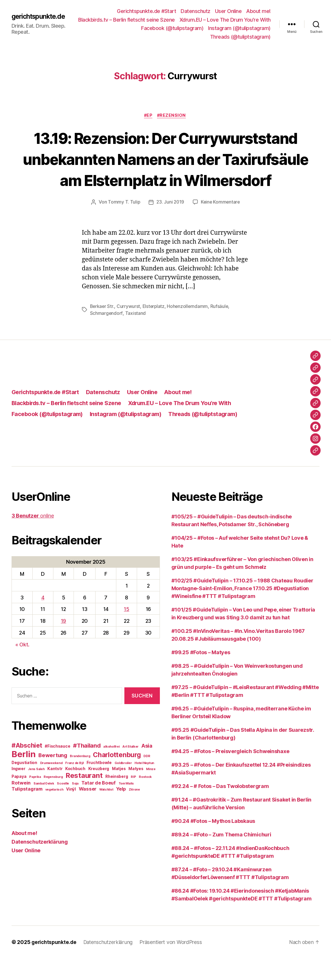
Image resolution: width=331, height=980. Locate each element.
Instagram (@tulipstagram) (174, 37)
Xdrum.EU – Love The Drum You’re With (158, 28)
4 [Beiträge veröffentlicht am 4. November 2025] (43, 619)
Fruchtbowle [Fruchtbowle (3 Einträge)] (99, 784)
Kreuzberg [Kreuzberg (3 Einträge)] (99, 790)
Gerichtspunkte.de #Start (146, 11)
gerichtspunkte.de (38, 16)
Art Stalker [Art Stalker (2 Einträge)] (130, 768)
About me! (258, 11)
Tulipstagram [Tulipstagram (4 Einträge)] (27, 810)
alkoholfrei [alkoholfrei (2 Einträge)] (111, 768)
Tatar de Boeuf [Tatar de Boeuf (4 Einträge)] (99, 804)
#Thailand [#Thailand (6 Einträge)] (87, 767)
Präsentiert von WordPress (174, 964)
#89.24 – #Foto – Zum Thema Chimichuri (221, 856)
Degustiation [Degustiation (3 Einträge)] (24, 784)
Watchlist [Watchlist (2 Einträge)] (106, 811)
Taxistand (136, 335)
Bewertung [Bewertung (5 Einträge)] (53, 777)
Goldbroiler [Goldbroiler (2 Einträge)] (123, 785)
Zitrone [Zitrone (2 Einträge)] (134, 811)
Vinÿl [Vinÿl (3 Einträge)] (71, 811)
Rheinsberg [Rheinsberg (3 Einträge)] (117, 798)
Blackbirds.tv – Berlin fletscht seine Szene (222, 20)
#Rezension (173, 116)
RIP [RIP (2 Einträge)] (133, 799)
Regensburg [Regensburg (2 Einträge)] (53, 799)
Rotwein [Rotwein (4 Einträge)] (21, 804)
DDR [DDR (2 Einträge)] (147, 778)
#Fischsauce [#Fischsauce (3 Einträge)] (57, 768)
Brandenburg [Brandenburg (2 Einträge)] (80, 778)
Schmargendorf (107, 335)
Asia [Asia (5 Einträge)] (147, 767)
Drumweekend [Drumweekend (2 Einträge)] (51, 785)
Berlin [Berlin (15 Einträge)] (24, 776)
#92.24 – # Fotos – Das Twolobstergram (220, 808)
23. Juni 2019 (170, 224)
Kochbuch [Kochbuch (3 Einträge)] (75, 790)
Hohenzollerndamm (189, 328)
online (33, 537)
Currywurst (129, 328)
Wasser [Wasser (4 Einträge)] (88, 810)
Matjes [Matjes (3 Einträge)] (119, 790)
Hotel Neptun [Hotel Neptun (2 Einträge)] (144, 785)
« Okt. (22, 666)
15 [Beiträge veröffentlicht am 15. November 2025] (126, 631)
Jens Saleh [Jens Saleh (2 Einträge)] (36, 791)
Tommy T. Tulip (123, 224)
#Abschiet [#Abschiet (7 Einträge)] (27, 767)
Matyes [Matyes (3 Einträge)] (136, 790)
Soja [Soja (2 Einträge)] (75, 805)
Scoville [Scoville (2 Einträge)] (63, 805)
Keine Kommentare (221, 224)
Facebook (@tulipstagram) (240, 28)
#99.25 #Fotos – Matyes (201, 674)
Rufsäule (221, 328)
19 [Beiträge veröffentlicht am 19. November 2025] (63, 643)
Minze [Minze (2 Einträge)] (151, 791)
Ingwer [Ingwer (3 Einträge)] (18, 790)
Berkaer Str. (103, 328)
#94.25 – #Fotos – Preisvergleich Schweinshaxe (230, 773)
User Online (228, 11)
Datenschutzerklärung (40, 863)
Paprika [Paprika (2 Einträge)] (35, 799)
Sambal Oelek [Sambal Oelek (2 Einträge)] (44, 805)
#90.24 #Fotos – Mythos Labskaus (213, 843)
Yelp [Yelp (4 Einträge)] (121, 810)
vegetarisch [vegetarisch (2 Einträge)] (54, 811)
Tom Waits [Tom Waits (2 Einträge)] (126, 805)
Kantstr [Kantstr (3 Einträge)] (55, 790)
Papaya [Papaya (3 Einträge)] (19, 798)
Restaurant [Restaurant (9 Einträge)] (84, 797)
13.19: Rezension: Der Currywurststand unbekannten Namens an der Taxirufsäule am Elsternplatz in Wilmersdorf (165, 170)
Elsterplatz (155, 328)
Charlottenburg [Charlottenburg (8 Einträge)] (117, 776)
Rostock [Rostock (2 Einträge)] (145, 799)
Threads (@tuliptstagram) (240, 37)
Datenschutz (196, 11)
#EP (148, 116)
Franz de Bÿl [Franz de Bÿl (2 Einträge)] (74, 785)
